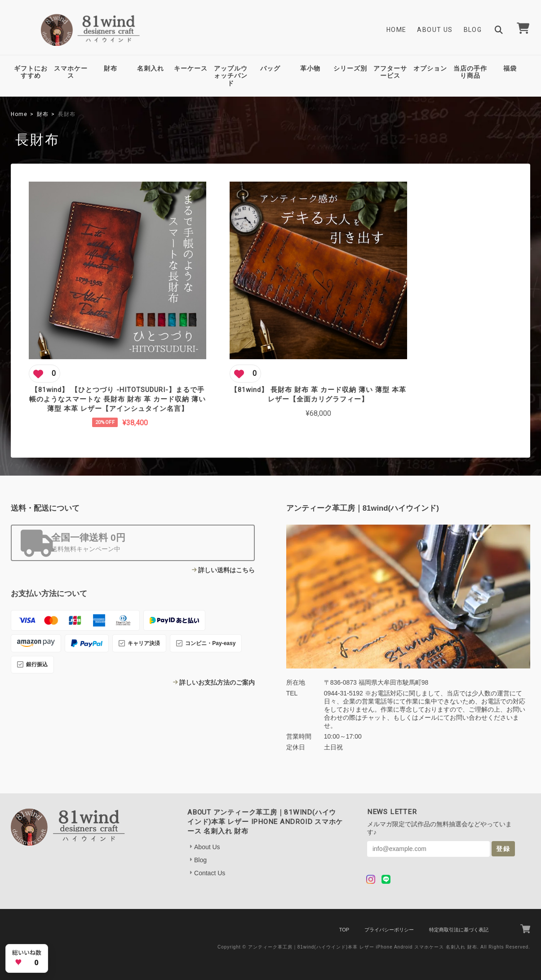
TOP (344, 914)
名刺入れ (151, 68)
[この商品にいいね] (44, 347)
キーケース (191, 68)
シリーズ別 (350, 68)
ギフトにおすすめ (31, 72)
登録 (503, 833)
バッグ (270, 68)
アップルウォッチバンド (231, 76)
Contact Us (210, 858)
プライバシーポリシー (389, 914)
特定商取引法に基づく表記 (459, 914)
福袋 (510, 68)
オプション (430, 68)
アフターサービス (390, 72)
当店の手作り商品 (470, 72)
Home (397, 30)
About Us (435, 30)
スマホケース (71, 72)
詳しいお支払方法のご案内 (217, 667)
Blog (473, 30)
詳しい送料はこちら (226, 555)
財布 (111, 68)
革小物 (310, 68)
